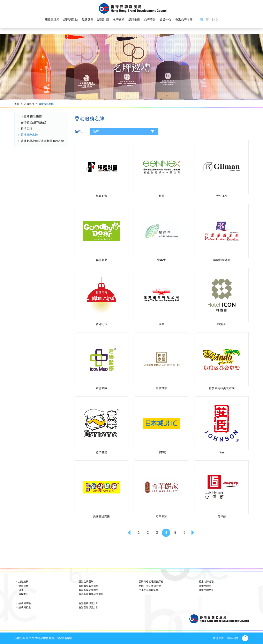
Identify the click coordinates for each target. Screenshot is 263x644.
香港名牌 (27, 129)
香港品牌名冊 (184, 20)
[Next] (194, 533)
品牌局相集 (25, 607)
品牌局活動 (70, 20)
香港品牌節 (205, 586)
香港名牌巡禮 (206, 582)
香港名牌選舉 (86, 582)
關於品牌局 (52, 20)
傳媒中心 (23, 594)
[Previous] (130, 533)
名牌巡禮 (119, 20)
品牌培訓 (150, 20)
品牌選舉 (88, 20)
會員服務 (23, 586)
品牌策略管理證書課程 (151, 582)
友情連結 (218, 638)
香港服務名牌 (46, 104)
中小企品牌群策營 (149, 590)
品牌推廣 (134, 20)
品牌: (78, 131)
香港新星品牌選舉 (89, 590)
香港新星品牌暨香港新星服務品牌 (42, 141)
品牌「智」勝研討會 (150, 586)
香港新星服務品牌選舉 (91, 594)
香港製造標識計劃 (89, 607)
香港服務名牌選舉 (89, 586)
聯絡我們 (232, 638)
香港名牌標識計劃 (89, 603)
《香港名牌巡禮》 (32, 116)
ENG (215, 20)
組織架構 (23, 582)
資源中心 (165, 20)
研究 (21, 590)
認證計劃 (103, 20)
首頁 (17, 104)
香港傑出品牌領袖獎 (34, 122)
